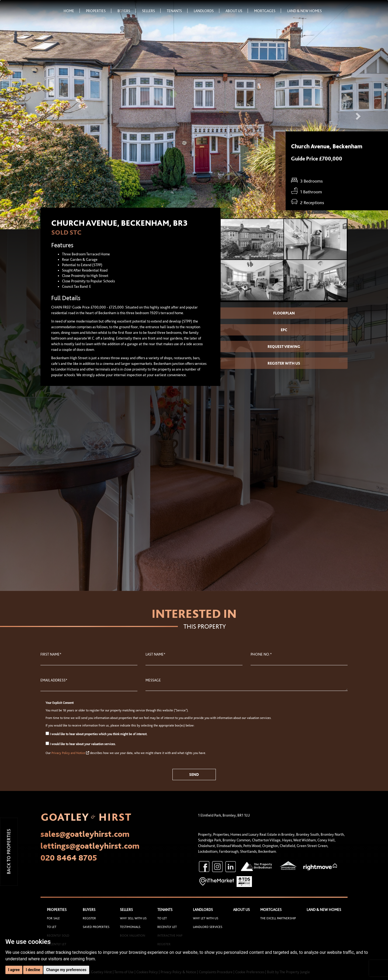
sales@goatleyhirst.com (85, 834)
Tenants (177, 11)
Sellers (151, 11)
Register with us (284, 363)
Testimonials (130, 927)
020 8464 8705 (69, 858)
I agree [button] (14, 970)
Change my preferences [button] (66, 970)
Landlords (207, 11)
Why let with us (206, 918)
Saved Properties (96, 927)
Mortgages (268, 11)
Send (194, 775)
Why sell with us (133, 918)
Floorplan (284, 313)
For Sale (53, 918)
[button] (29, 115)
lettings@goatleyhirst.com (90, 846)
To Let (52, 927)
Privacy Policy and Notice (68, 753)
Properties (99, 11)
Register (89, 918)
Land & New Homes (304, 11)
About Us (237, 11)
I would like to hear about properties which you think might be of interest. (96, 734)
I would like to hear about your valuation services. (81, 744)
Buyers (127, 11)
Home (72, 11)
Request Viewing (284, 347)
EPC (284, 330)
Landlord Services (208, 927)
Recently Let (167, 927)
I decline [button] (33, 970)
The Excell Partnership (278, 918)
